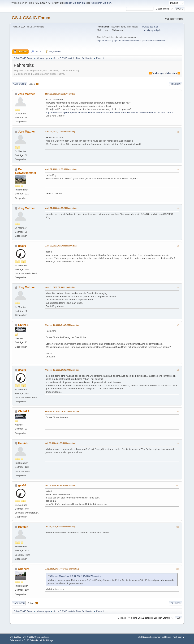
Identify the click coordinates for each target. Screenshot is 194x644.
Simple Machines (41, 637)
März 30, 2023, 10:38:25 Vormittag (60, 94)
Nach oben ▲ (179, 637)
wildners (24, 569)
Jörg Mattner (26, 94)
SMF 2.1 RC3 (15, 637)
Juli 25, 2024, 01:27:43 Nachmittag (60, 527)
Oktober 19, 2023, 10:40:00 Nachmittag (62, 370)
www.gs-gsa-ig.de (150, 27)
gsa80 (22, 246)
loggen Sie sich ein (75, 3)
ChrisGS (24, 325)
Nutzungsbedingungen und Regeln (157, 637)
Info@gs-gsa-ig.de (152, 30)
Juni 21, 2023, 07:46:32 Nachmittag (61, 287)
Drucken (176, 84)
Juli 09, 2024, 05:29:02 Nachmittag (60, 485)
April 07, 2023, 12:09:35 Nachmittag (61, 169)
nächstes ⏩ (173, 73)
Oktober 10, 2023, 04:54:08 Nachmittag (62, 325)
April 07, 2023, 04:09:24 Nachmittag (61, 208)
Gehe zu (122, 618)
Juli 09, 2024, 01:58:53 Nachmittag (60, 443)
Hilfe (139, 637)
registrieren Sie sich (101, 3)
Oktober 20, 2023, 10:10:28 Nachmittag (62, 411)
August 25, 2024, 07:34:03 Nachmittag (62, 569)
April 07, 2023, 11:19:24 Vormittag (60, 132)
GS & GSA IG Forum (31, 18)
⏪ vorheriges (157, 73)
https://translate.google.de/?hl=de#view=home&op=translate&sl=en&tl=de (131, 41)
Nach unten (19, 84)
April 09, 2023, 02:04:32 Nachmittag (61, 246)
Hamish (23, 443)
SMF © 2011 (28, 637)
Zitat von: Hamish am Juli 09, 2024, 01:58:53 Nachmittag (76, 576)
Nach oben (19, 603)
